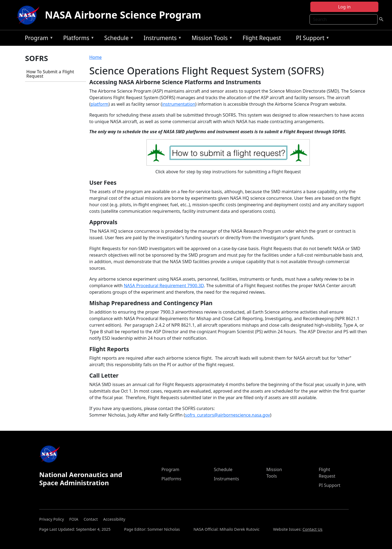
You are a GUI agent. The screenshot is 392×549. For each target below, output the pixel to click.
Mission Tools (211, 39)
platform (99, 104)
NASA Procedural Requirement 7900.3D (164, 286)
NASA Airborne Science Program (123, 15)
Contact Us (312, 529)
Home (96, 57)
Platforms (77, 39)
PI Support (311, 39)
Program (38, 39)
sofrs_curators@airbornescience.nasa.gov (228, 415)
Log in (344, 7)
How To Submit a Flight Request (50, 74)
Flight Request (262, 38)
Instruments (161, 39)
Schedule (118, 39)
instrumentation (179, 104)
